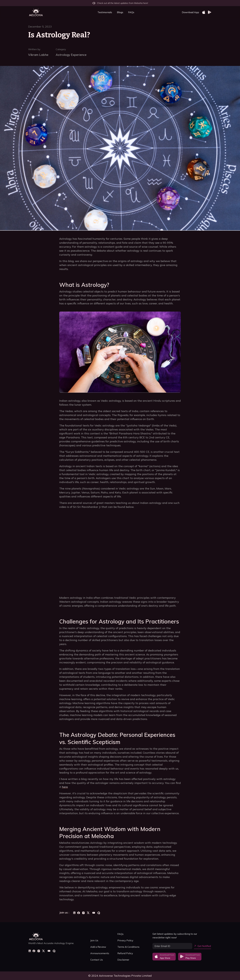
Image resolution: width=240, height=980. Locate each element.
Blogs (120, 12)
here (65, 787)
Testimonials (105, 12)
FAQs (131, 12)
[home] (36, 12)
